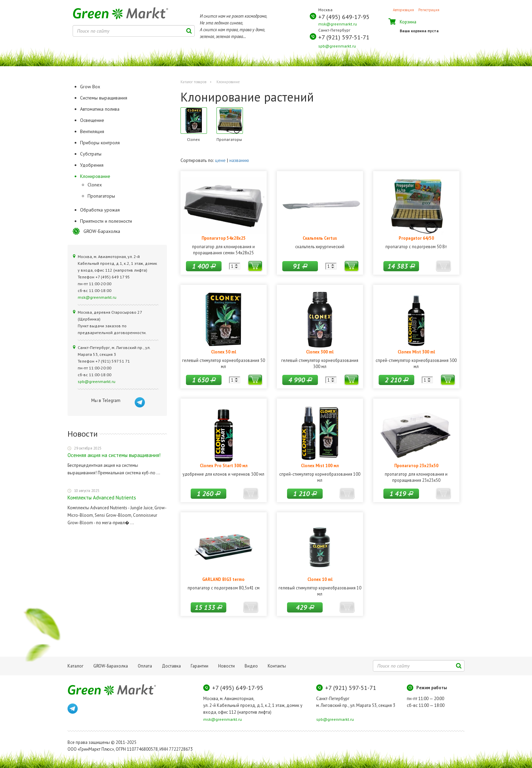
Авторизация (403, 10)
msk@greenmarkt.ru (338, 24)
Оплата (145, 666)
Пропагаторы (101, 196)
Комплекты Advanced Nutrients (102, 498)
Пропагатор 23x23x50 (416, 465)
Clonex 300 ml (320, 352)
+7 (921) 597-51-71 (344, 37)
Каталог (75, 666)
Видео (251, 666)
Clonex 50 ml (224, 352)
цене (220, 160)
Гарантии (199, 666)
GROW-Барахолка (102, 231)
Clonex (95, 185)
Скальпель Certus (320, 238)
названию (239, 160)
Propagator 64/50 (416, 238)
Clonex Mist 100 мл (320, 465)
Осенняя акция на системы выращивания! (114, 455)
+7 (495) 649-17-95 (344, 17)
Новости (226, 666)
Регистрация (429, 10)
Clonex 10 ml (320, 579)
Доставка (171, 666)
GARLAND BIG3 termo (223, 579)
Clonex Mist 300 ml (416, 352)
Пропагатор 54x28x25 (224, 238)
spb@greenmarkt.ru (337, 46)
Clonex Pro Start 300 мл (224, 465)
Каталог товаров (193, 82)
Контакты (277, 666)
